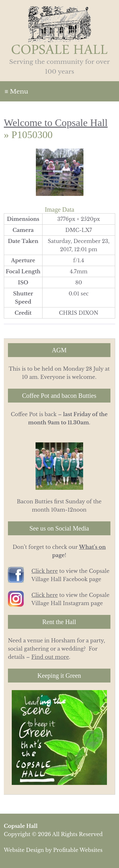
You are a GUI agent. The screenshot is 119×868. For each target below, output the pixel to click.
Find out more (50, 657)
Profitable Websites (78, 850)
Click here (45, 571)
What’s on (92, 547)
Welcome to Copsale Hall (56, 123)
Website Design (24, 850)
